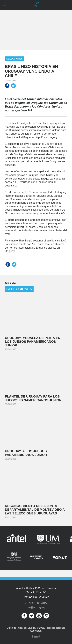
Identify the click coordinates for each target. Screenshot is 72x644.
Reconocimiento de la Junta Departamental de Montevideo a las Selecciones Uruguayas (35, 510)
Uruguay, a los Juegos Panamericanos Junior (26, 453)
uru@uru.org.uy (36, 607)
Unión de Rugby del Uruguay (36, 5)
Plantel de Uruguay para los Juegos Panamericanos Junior (33, 398)
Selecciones (14, 59)
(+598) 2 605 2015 (36, 603)
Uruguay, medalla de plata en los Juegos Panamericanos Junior (33, 342)
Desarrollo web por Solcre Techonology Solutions (36, 636)
